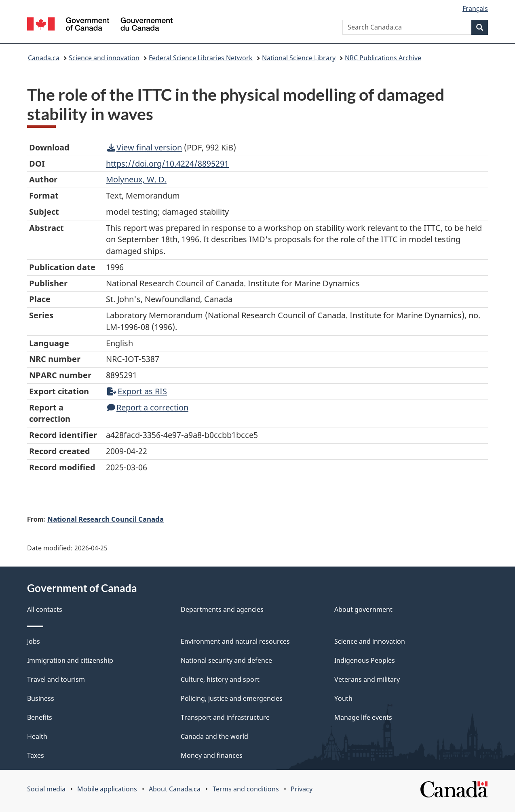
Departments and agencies (222, 609)
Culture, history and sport (220, 679)
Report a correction (148, 407)
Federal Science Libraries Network (201, 58)
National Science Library (299, 58)
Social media (46, 789)
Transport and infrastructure (225, 717)
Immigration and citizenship (70, 660)
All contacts (45, 609)
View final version (145, 147)
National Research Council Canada (106, 519)
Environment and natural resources (235, 641)
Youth (343, 698)
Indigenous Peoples (365, 660)
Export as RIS (137, 391)
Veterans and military (367, 679)
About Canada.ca (175, 789)
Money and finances (212, 755)
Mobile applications (107, 789)
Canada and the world (214, 736)
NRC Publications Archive (383, 58)
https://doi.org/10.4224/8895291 (167, 164)
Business (41, 698)
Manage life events (363, 717)
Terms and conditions (246, 789)
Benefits (40, 717)
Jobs (34, 641)
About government (363, 609)
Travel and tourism (56, 679)
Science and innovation (104, 58)
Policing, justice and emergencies (232, 698)
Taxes (36, 755)
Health (37, 736)
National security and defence (226, 660)
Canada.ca (44, 58)
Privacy (302, 789)
